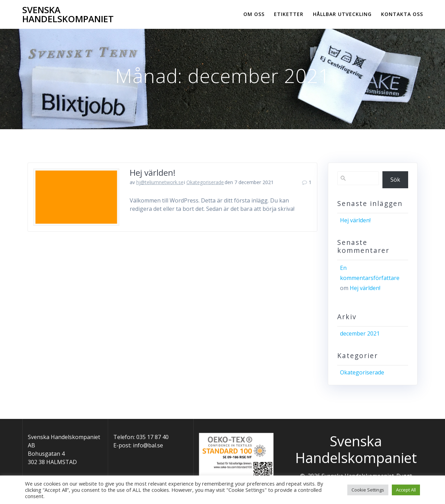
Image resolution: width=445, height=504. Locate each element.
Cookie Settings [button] (368, 490)
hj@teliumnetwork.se (160, 182)
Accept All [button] (406, 490)
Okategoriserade (205, 182)
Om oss (254, 14)
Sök (395, 180)
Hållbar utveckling (342, 14)
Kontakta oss (402, 14)
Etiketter (289, 14)
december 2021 (360, 333)
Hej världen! (153, 172)
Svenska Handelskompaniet (68, 14)
